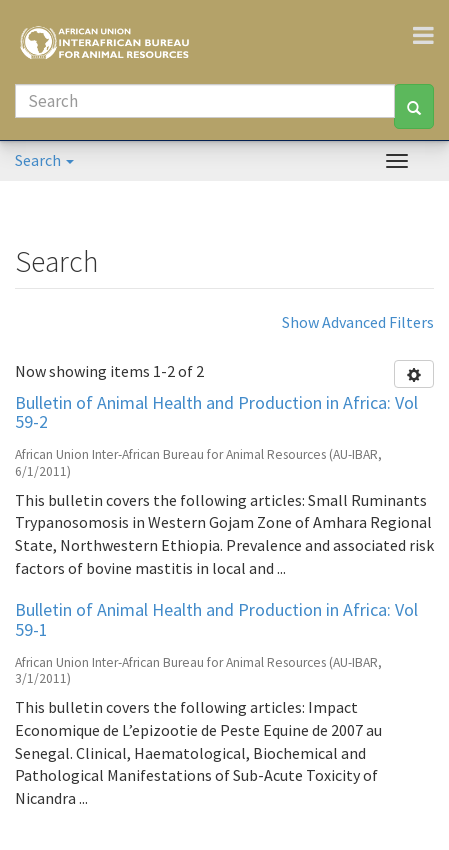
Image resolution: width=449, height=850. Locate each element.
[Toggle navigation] (431, 35)
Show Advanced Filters (358, 322)
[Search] (205, 101)
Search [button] (44, 160)
